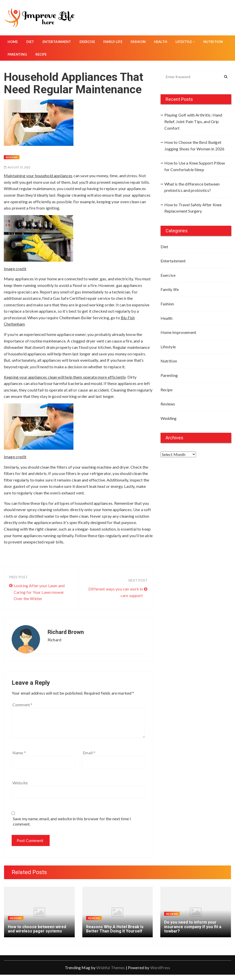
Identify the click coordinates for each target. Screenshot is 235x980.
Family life (113, 42)
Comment (22, 705)
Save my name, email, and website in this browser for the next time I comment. (72, 821)
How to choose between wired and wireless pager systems (37, 929)
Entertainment (57, 42)
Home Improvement (178, 332)
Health (161, 42)
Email (89, 753)
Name (19, 753)
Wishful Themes (111, 967)
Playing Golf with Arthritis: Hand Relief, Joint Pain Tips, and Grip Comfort (193, 121)
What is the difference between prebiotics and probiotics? (192, 187)
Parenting (17, 54)
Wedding (169, 418)
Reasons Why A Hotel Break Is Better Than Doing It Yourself (115, 929)
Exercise (87, 42)
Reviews (12, 157)
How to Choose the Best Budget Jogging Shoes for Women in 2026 (194, 145)
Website (20, 783)
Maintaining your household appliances (38, 176)
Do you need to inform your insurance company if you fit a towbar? (193, 927)
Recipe (41, 54)
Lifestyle (185, 42)
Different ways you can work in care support (116, 592)
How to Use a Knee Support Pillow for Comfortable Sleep (195, 166)
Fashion (138, 42)
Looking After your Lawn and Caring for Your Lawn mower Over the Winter (39, 592)
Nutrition (213, 42)
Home (13, 42)
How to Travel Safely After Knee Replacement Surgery (193, 208)
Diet (30, 42)
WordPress (160, 967)
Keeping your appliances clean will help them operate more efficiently (65, 377)
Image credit (15, 269)
